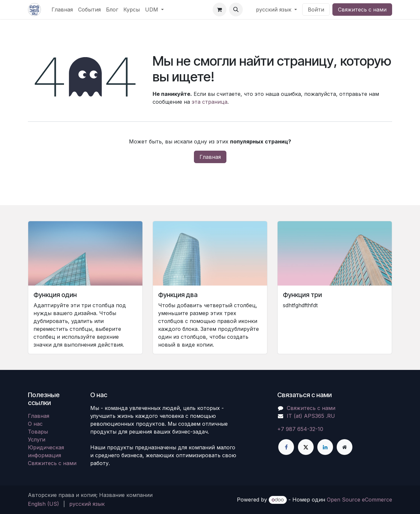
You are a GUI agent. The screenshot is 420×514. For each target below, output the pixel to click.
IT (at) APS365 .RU (311, 416)
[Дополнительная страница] (345, 447)
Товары (38, 432)
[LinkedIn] (325, 447)
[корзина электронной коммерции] (220, 10)
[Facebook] (286, 447)
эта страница (210, 102)
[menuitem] (62, 10)
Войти (316, 10)
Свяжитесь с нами (362, 10)
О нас (35, 424)
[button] (236, 10)
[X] (306, 447)
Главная (210, 157)
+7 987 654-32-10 (300, 429)
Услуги (37, 439)
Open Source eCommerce (359, 500)
